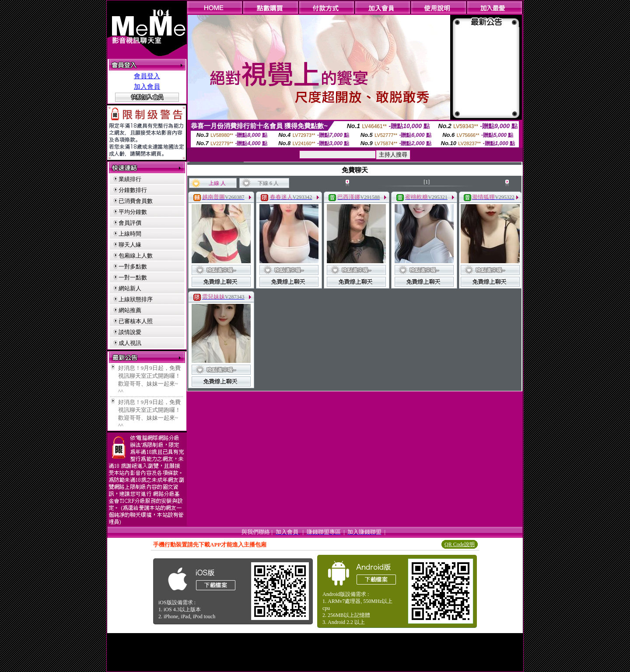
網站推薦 (130, 310)
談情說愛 (130, 332)
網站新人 (130, 288)
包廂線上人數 (136, 256)
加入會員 (147, 87)
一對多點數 (133, 266)
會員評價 (130, 223)
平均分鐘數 (133, 212)
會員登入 (147, 76)
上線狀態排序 (136, 299)
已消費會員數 (136, 201)
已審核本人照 (136, 321)
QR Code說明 (460, 544)
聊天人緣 (130, 245)
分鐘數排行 (133, 190)
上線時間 (130, 234)
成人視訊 (130, 343)
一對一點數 (133, 277)
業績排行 (130, 179)
